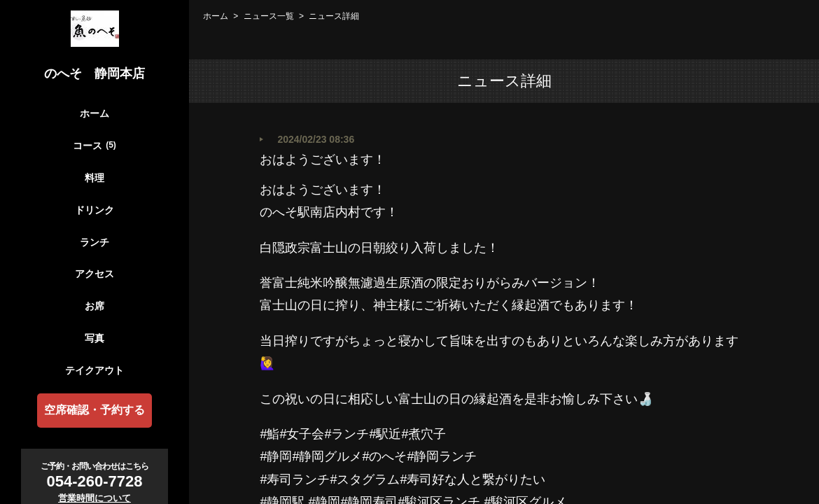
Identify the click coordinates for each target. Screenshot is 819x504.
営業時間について (94, 498)
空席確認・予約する (94, 410)
